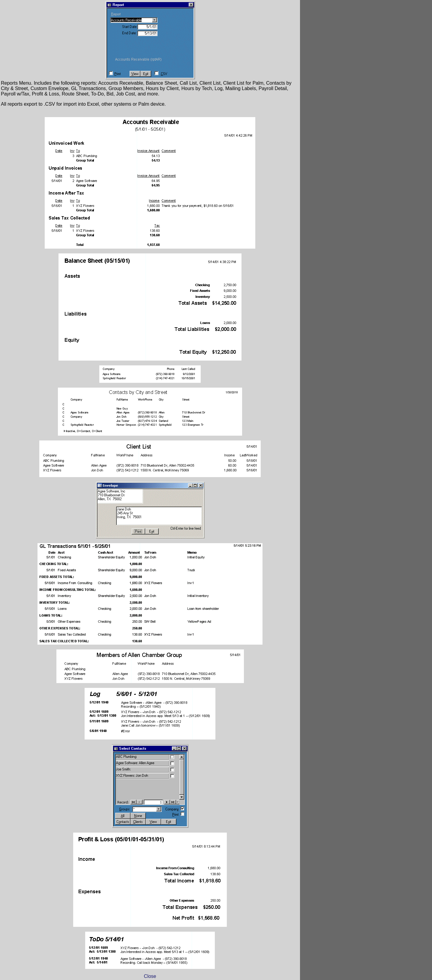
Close (150, 976)
